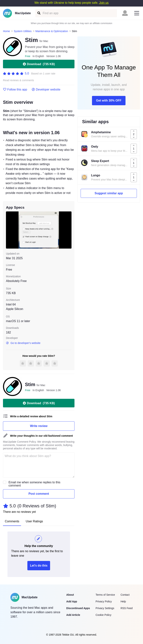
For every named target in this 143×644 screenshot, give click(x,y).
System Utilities (23, 31)
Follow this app (15, 90)
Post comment (39, 494)
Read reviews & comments (19, 80)
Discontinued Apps (78, 608)
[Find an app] (39, 13)
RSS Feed (127, 608)
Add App (72, 601)
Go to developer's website (23, 343)
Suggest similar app (109, 193)
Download (39, 64)
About (70, 595)
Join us (104, 3)
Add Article (73, 615)
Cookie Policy (103, 615)
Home (6, 31)
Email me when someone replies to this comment (34, 484)
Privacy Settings (105, 608)
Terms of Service (105, 595)
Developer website (46, 90)
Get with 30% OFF (109, 100)
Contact (125, 595)
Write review (39, 426)
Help (123, 601)
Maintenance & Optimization (52, 31)
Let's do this (39, 566)
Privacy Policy (104, 601)
